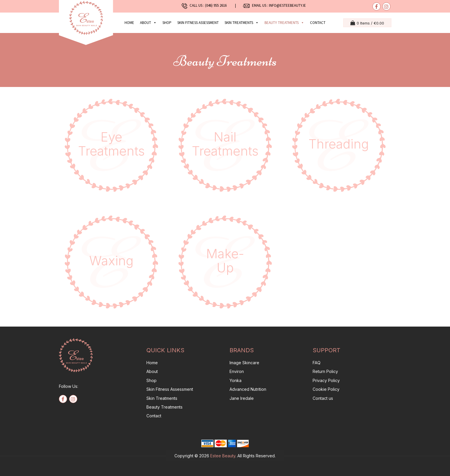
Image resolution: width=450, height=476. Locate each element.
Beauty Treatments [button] (284, 23)
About (148, 23)
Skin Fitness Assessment (198, 23)
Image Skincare (244, 363)
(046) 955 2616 (217, 5)
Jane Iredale (242, 398)
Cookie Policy (326, 389)
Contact (318, 23)
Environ (237, 371)
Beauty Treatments (164, 407)
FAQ (317, 363)
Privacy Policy (326, 380)
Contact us (323, 398)
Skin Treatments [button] (242, 23)
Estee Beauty (223, 456)
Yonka (235, 380)
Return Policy (325, 371)
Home (129, 23)
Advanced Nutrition (248, 389)
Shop (167, 23)
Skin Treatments (162, 398)
